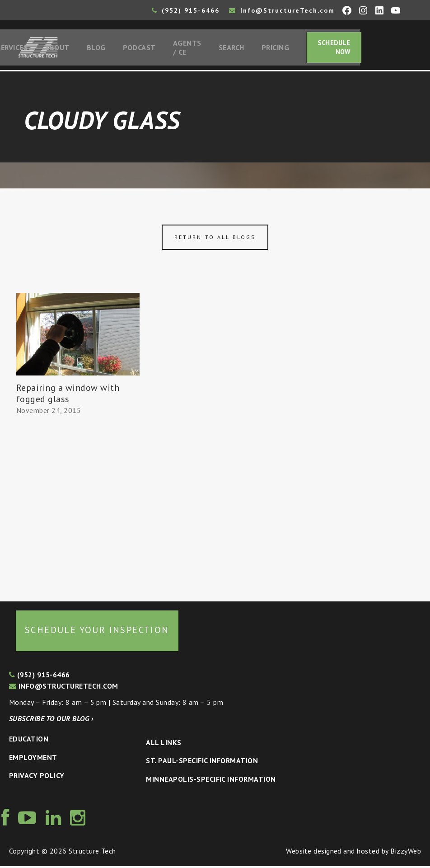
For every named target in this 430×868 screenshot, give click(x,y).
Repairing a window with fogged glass (68, 395)
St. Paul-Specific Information (202, 763)
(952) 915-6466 (186, 10)
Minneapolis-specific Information (211, 781)
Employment (33, 759)
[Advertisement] (78, 507)
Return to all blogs (215, 239)
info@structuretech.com (64, 688)
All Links (164, 744)
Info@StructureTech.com (282, 10)
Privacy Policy (37, 778)
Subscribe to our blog (51, 720)
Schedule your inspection (97, 632)
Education (29, 741)
